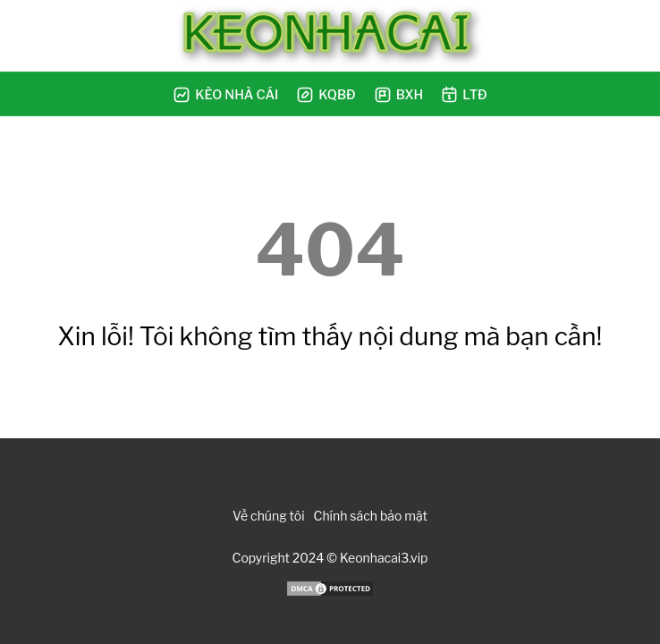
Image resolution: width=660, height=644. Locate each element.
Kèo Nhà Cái (225, 95)
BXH (399, 95)
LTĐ (464, 94)
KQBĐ (326, 95)
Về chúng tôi (269, 516)
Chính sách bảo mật (371, 516)
